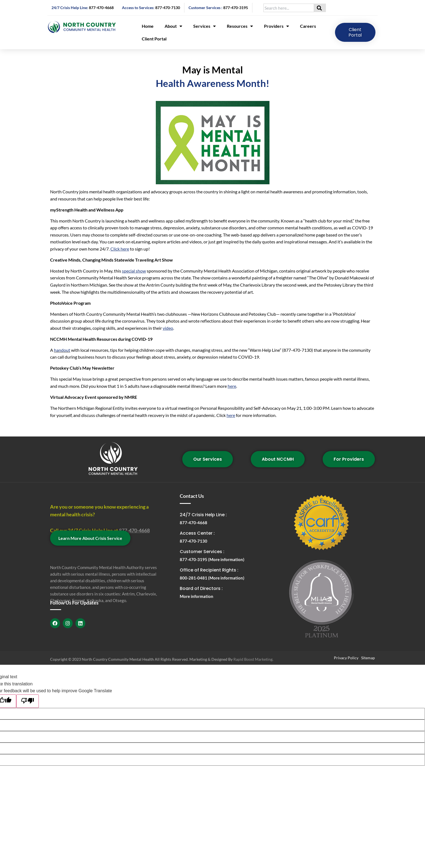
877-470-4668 (101, 8)
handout (62, 350)
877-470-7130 (168, 8)
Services (205, 26)
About (173, 26)
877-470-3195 (236, 8)
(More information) (226, 559)
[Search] (320, 8)
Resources (240, 26)
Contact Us (192, 496)
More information (197, 596)
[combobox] (289, 8)
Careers (308, 26)
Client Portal (154, 39)
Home (148, 26)
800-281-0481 (194, 578)
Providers (276, 26)
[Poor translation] (28, 701)
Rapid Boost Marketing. (253, 662)
